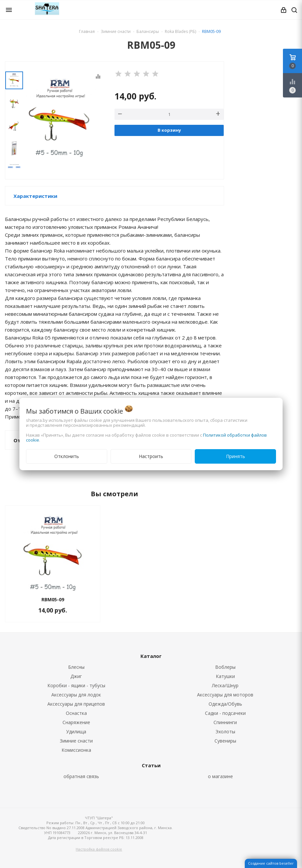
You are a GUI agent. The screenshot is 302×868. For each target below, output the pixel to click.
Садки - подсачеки (225, 713)
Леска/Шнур (225, 685)
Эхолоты (225, 732)
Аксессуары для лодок (76, 695)
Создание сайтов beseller (271, 863)
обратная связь (81, 776)
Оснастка (76, 713)
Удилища (76, 732)
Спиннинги (225, 722)
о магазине (220, 776)
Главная (87, 31)
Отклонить (67, 456)
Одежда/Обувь (225, 704)
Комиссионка (76, 750)
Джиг (76, 676)
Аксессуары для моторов (225, 695)
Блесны (76, 667)
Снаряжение (76, 722)
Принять (236, 456)
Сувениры (225, 741)
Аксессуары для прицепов (76, 704)
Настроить (151, 456)
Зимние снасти (76, 741)
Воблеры (225, 667)
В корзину (169, 130)
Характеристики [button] (35, 196)
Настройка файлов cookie (99, 849)
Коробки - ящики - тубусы (76, 685)
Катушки (225, 676)
